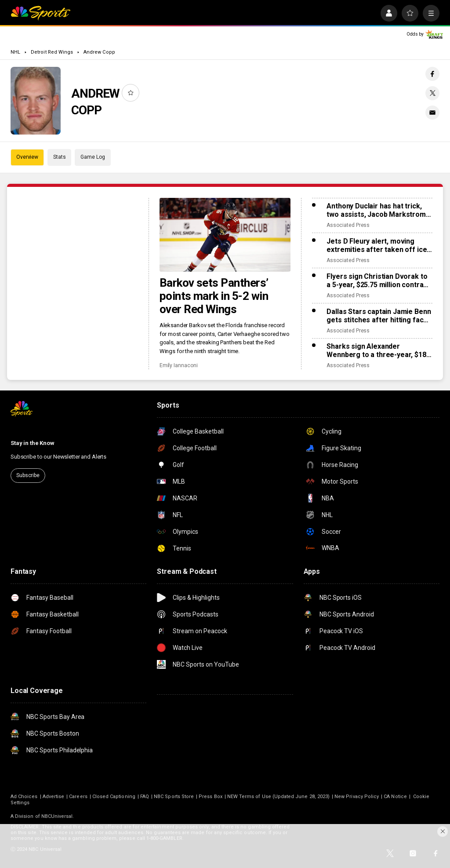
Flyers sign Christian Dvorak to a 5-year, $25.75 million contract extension (378, 281)
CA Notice (395, 797)
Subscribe (28, 475)
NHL (15, 52)
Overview (27, 157)
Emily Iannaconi (179, 365)
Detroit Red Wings (52, 52)
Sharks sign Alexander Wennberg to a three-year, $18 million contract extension (376, 350)
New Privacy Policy (357, 797)
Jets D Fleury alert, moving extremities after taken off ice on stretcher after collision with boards (378, 245)
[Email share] (432, 113)
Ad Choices (24, 797)
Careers (78, 797)
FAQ (145, 797)
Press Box (210, 797)
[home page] (40, 13)
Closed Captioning (114, 797)
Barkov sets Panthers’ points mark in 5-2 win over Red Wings (214, 296)
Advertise (54, 797)
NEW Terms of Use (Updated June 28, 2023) (278, 797)
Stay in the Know (33, 443)
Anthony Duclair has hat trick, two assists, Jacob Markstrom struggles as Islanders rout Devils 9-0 (376, 210)
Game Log (93, 157)
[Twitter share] (432, 93)
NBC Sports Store (174, 797)
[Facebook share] (432, 74)
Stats (59, 157)
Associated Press (348, 225)
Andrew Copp (99, 52)
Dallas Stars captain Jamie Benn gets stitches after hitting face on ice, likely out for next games (379, 316)
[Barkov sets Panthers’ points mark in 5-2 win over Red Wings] (225, 235)
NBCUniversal (57, 816)
